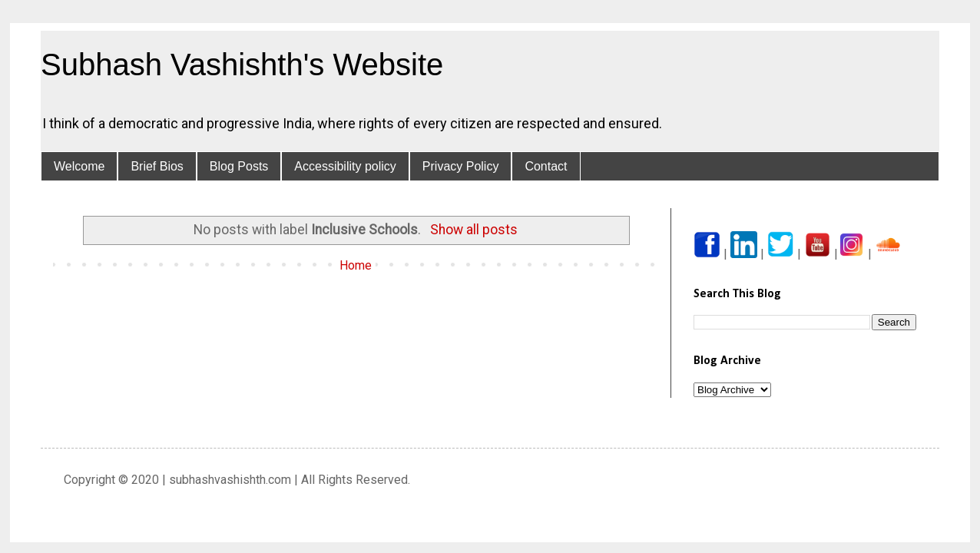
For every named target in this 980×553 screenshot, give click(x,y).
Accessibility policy (345, 166)
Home (356, 265)
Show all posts (474, 230)
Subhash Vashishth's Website (242, 65)
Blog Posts (239, 166)
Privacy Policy (461, 166)
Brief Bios (157, 166)
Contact (546, 166)
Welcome (79, 166)
